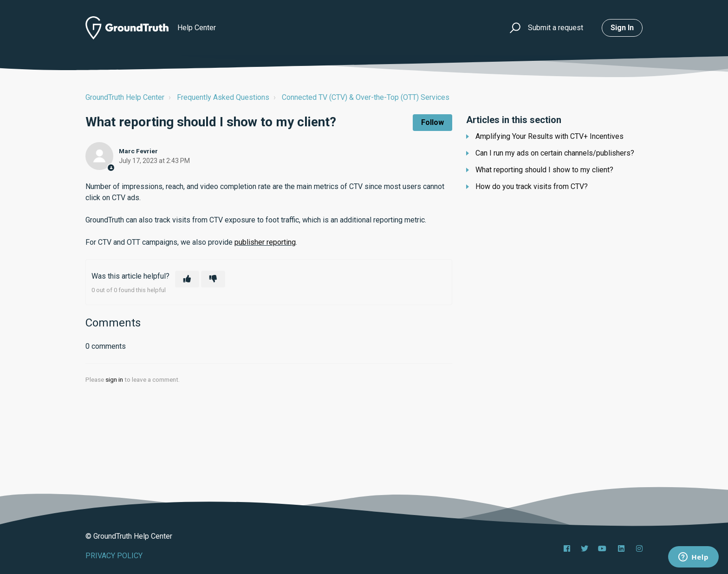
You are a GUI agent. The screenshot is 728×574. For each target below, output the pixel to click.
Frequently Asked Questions (223, 97)
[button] (514, 28)
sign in (114, 379)
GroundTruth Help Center (125, 97)
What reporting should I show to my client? (544, 170)
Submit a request (556, 28)
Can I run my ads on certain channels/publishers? (555, 153)
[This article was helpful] (187, 279)
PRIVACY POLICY (114, 556)
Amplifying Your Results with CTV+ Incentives (549, 136)
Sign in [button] (622, 28)
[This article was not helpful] (213, 279)
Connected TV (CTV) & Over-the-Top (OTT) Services (366, 97)
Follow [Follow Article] (432, 122)
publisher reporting (265, 242)
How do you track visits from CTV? (532, 186)
